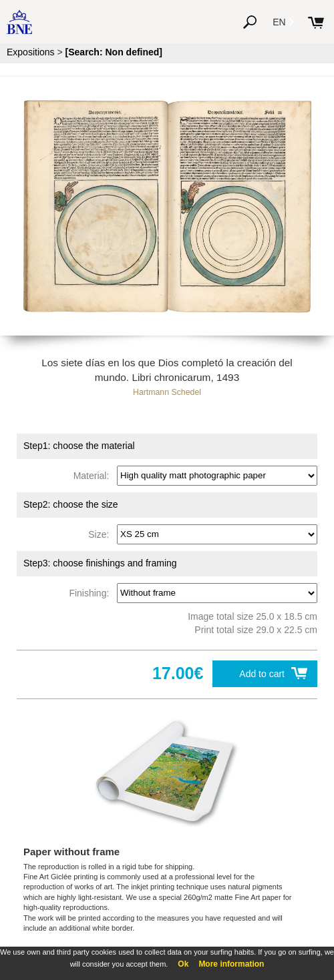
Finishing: (92, 592)
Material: (94, 475)
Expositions (31, 52)
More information (231, 964)
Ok (183, 964)
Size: (101, 534)
